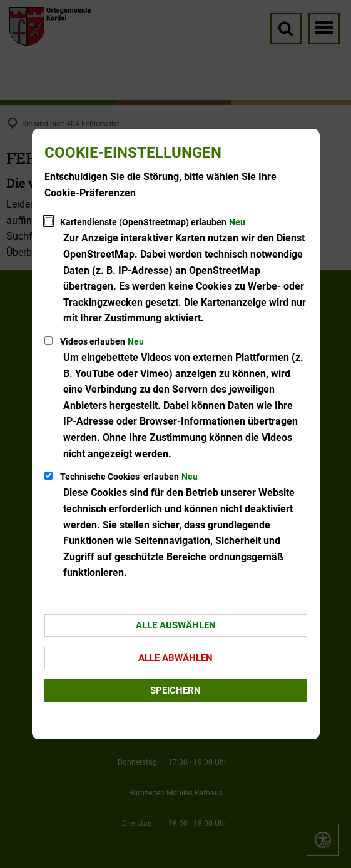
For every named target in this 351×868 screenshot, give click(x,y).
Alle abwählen (175, 658)
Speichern (175, 690)
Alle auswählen (176, 625)
